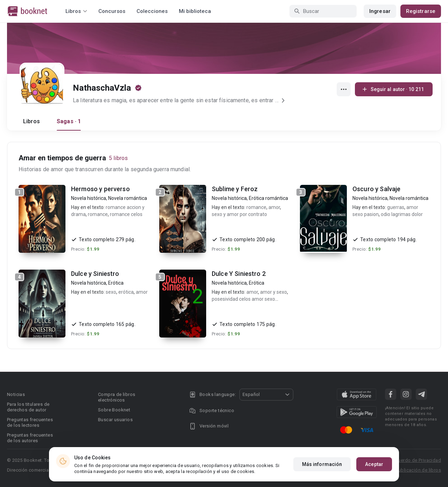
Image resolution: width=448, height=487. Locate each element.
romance (98, 214)
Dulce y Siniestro (95, 274)
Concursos (112, 11)
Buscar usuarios (115, 420)
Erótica (116, 283)
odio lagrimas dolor (402, 214)
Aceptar (374, 464)
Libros (31, 121)
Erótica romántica (268, 198)
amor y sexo (274, 292)
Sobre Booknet (114, 410)
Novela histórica (89, 198)
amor (274, 207)
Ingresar (380, 11)
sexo (111, 292)
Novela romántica (128, 198)
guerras (396, 207)
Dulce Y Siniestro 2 (239, 274)
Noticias (16, 394)
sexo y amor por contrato (239, 214)
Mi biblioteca (195, 11)
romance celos (126, 214)
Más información (322, 464)
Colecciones (152, 11)
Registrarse (421, 11)
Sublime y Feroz (235, 189)
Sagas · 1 (69, 121)
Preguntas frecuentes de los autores (30, 438)
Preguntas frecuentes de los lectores (30, 422)
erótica (126, 292)
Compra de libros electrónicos (117, 397)
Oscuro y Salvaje (376, 189)
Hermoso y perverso (100, 189)
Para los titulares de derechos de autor (28, 407)
